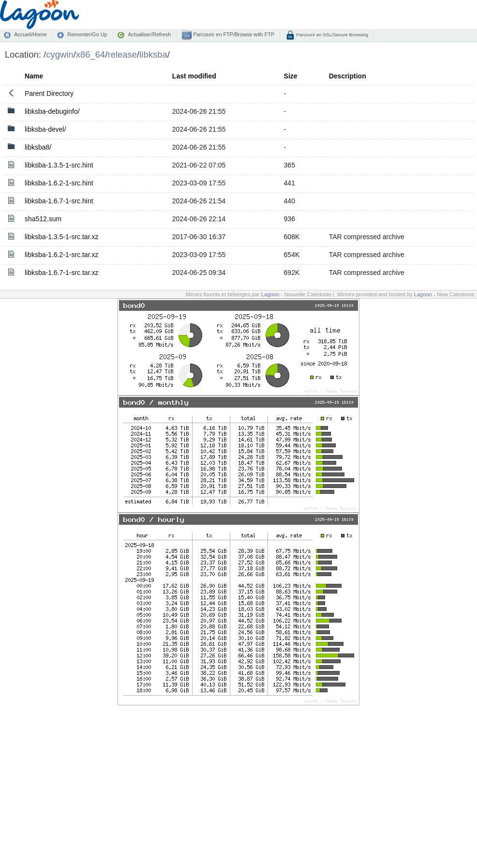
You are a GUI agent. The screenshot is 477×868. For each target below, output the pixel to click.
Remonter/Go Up (87, 34)
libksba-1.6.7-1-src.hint (59, 201)
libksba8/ (38, 147)
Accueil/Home (30, 34)
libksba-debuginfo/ (52, 111)
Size (291, 76)
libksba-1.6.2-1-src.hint (59, 183)
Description (348, 76)
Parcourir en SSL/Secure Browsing (332, 35)
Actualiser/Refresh (149, 34)
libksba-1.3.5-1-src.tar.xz (62, 237)
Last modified (194, 76)
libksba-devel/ (45, 129)
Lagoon (270, 294)
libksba (153, 54)
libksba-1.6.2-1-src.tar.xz (62, 255)
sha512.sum (43, 219)
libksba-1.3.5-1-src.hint (59, 165)
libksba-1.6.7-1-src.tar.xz (62, 273)
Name (34, 76)
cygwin (60, 54)
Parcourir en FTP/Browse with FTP (233, 34)
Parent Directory (49, 93)
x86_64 (91, 54)
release (123, 54)
